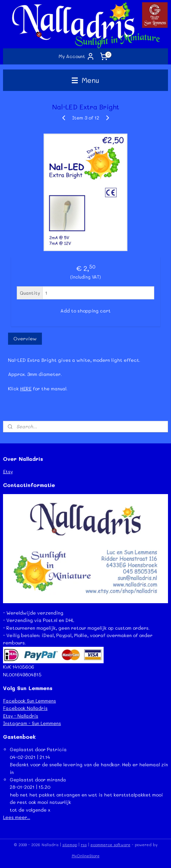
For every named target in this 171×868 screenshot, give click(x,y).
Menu (85, 80)
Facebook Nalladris (25, 708)
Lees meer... (17, 817)
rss (84, 845)
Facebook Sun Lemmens (30, 701)
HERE (26, 388)
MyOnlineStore (86, 856)
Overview (25, 339)
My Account (77, 56)
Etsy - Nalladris (21, 716)
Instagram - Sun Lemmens (32, 723)
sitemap (70, 845)
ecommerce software (110, 845)
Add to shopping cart (85, 311)
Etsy (8, 471)
